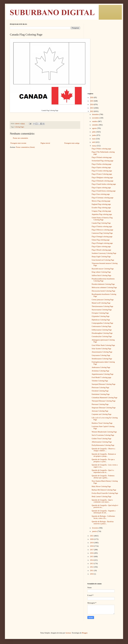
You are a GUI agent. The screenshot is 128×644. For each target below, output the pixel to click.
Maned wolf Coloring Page (101, 303)
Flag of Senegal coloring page (102, 237)
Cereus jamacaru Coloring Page (103, 300)
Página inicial (45, 143)
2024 (92, 105)
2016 (92, 553)
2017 (92, 550)
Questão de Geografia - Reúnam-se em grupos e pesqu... (104, 455)
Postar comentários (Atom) (25, 147)
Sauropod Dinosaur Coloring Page (104, 384)
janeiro (95, 531)
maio (94, 139)
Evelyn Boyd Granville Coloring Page (105, 493)
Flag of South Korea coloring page (104, 191)
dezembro (96, 114)
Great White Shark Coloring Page (103, 345)
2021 (92, 536)
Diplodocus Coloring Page (101, 320)
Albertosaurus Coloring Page (102, 442)
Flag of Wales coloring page (101, 149)
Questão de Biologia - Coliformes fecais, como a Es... (103, 517)
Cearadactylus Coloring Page (102, 336)
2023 (92, 108)
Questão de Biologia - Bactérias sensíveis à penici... (103, 523)
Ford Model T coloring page (101, 377)
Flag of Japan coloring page (101, 188)
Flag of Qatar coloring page (101, 247)
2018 (92, 546)
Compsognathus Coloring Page (102, 323)
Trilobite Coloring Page (100, 381)
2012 (92, 567)
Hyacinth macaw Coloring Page (103, 269)
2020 (92, 539)
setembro (95, 125)
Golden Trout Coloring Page (101, 439)
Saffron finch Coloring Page (101, 275)
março (94, 146)
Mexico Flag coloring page (101, 201)
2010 (92, 574)
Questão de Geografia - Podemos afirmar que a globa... (103, 477)
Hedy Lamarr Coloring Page (101, 497)
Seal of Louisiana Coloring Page (103, 435)
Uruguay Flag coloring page (101, 211)
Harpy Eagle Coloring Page (101, 257)
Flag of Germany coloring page (103, 198)
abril (94, 142)
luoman (68, 633)
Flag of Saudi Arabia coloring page (104, 184)
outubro (95, 121)
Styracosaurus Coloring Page (102, 310)
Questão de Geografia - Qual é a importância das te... (103, 471)
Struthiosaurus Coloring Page (102, 359)
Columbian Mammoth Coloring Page (104, 398)
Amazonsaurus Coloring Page (102, 352)
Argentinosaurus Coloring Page (103, 374)
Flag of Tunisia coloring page (102, 227)
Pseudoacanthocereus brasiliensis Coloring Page (103, 280)
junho (94, 135)
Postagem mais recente (18, 143)
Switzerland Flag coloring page (102, 161)
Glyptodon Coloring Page (101, 316)
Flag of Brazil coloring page (101, 250)
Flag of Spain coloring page (101, 167)
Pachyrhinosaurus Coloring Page (103, 445)
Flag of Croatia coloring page (102, 171)
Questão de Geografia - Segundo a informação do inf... (104, 512)
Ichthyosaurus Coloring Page (102, 330)
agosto (95, 128)
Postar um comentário (20, 138)
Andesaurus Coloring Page (101, 367)
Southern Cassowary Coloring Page (104, 253)
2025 (92, 101)
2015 (92, 557)
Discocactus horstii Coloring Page (103, 291)
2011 (92, 571)
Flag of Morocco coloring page (102, 230)
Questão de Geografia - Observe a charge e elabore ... (103, 450)
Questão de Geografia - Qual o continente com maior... (102, 501)
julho (94, 132)
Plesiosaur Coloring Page (100, 388)
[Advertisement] (103, 39)
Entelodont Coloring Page (101, 394)
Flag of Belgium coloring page (102, 178)
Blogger (85, 633)
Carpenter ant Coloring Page (102, 414)
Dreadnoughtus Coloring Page (102, 333)
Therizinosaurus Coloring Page (102, 306)
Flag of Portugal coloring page (102, 243)
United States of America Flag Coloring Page (102, 219)
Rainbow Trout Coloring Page (102, 423)
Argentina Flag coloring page (102, 214)
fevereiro (95, 528)
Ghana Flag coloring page (101, 240)
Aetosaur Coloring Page (100, 411)
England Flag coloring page (101, 204)
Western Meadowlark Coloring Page (104, 432)
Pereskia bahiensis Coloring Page (103, 284)
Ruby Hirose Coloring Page (101, 486)
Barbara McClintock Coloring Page (104, 490)
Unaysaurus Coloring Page (101, 355)
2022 (92, 111)
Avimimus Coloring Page (100, 371)
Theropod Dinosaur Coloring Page (104, 401)
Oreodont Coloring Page (100, 391)
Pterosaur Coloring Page (100, 404)
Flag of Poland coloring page (102, 157)
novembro (96, 118)
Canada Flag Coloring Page (101, 223)
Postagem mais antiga (72, 143)
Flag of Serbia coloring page (101, 164)
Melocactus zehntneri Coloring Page (104, 288)
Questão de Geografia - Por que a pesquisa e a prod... (103, 461)
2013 (92, 564)
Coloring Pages (19, 127)
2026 (92, 98)
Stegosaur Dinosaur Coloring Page (104, 408)
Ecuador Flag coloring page (101, 208)
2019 (92, 543)
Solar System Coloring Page (101, 349)
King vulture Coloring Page (101, 272)
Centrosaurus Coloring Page (101, 326)
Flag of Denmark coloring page (103, 181)
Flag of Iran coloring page (101, 194)
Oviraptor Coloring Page (100, 313)
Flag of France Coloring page (102, 174)
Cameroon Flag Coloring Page (102, 233)
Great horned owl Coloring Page (103, 260)
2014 (92, 560)
